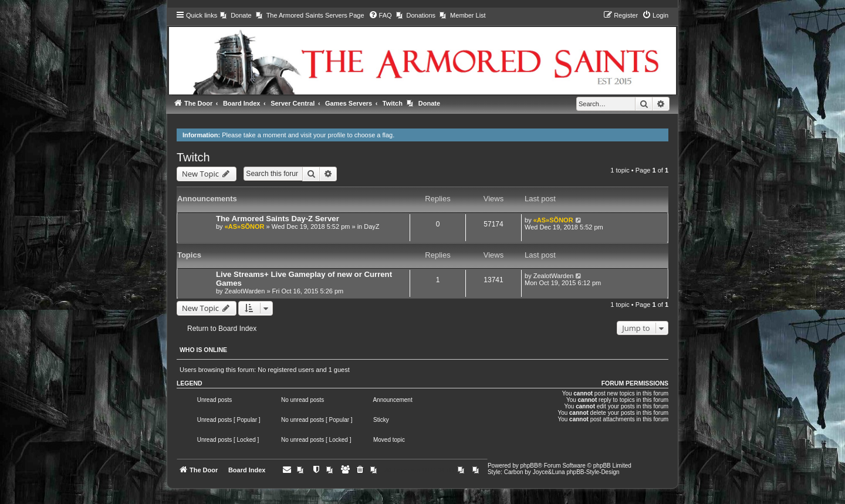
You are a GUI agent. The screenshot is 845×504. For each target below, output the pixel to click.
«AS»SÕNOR (245, 226)
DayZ (371, 226)
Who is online (203, 350)
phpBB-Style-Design (593, 472)
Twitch (193, 157)
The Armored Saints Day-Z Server (278, 219)
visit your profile (323, 135)
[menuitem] (236, 15)
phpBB (529, 466)
